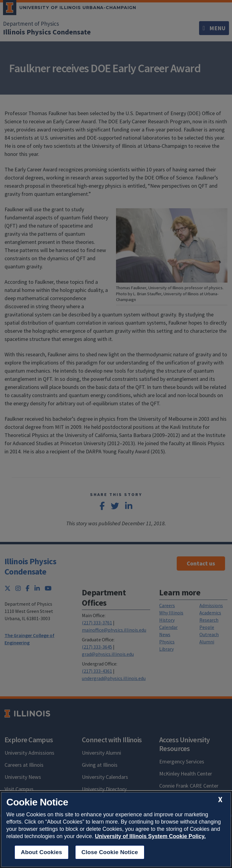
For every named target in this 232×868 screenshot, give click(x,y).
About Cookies (42, 852)
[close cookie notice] (220, 800)
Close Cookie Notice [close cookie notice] (110, 852)
